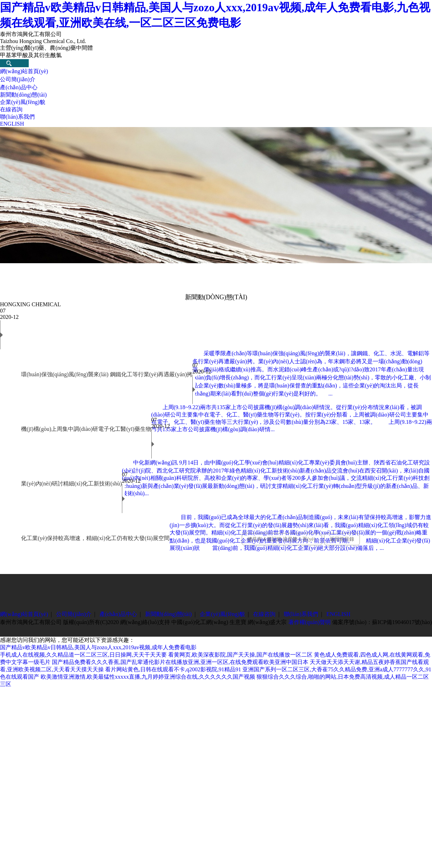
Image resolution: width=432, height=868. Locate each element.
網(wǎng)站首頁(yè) (24, 71)
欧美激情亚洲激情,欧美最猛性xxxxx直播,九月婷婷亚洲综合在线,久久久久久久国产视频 (148, 677)
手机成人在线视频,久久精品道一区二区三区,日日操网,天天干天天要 (83, 655)
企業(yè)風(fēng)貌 (23, 102)
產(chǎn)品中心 (19, 87)
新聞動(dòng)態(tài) (23, 95)
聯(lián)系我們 (17, 117)
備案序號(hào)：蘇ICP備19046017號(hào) (382, 622)
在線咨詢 (11, 109)
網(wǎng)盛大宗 (267, 622)
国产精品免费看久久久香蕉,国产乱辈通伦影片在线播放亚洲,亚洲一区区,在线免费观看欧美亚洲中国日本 (180, 662)
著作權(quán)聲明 (310, 622)
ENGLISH (12, 124)
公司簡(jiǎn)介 (18, 79)
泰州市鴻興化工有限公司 (31, 622)
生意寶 (238, 622)
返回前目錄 (342, 539)
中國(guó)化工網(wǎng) (200, 622)
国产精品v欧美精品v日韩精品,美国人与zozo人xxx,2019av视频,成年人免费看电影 (98, 647)
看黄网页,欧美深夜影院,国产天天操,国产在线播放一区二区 (240, 655)
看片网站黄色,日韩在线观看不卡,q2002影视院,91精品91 (173, 669)
